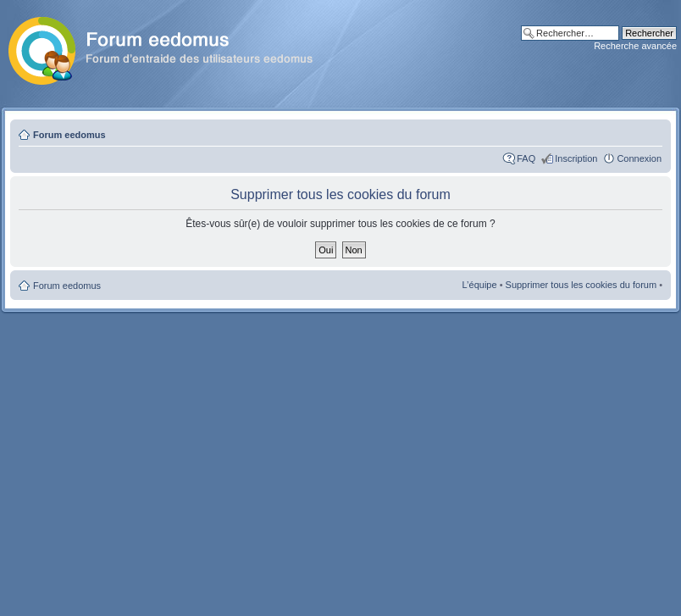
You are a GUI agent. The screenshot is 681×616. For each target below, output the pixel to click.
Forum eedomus (69, 135)
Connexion (639, 158)
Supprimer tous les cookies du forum (581, 285)
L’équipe (480, 285)
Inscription (576, 158)
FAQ (526, 158)
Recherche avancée (635, 46)
